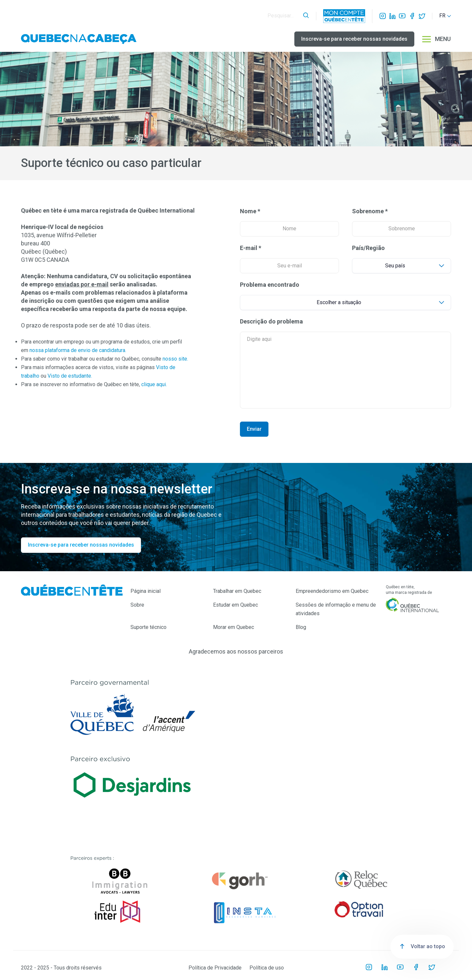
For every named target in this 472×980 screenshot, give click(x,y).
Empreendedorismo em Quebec (332, 591)
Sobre (137, 605)
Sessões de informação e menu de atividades (336, 609)
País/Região (368, 248)
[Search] (284, 16)
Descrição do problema (271, 321)
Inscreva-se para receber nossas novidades (354, 39)
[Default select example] (402, 266)
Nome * (250, 211)
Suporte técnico (148, 627)
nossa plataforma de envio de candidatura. (78, 350)
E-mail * (251, 248)
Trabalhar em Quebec (237, 591)
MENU (436, 39)
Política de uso (267, 968)
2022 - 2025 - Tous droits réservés (61, 968)
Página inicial (146, 591)
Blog (301, 627)
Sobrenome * (370, 211)
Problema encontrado (270, 285)
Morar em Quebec (234, 627)
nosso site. (175, 359)
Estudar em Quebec (236, 605)
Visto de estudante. (70, 376)
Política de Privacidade (215, 968)
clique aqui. (154, 384)
